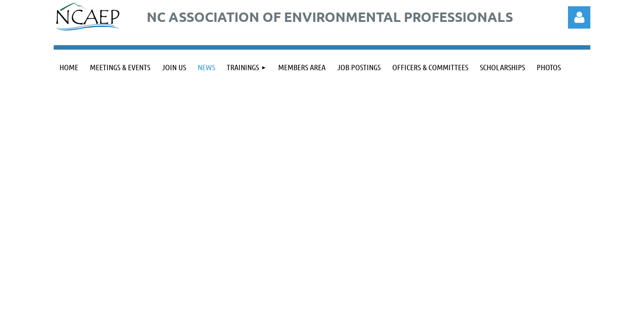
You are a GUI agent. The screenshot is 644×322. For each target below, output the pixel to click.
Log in (579, 17)
